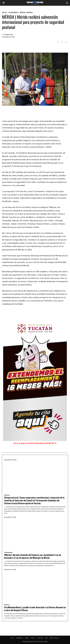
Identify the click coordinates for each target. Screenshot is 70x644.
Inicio (4, 13)
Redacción (9, 35)
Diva (47, 638)
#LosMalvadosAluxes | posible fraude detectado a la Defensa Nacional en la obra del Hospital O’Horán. (35, 609)
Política (7, 495)
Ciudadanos (13, 13)
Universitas (40, 638)
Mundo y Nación (54, 638)
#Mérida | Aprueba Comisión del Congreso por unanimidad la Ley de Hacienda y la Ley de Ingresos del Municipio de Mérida (33, 556)
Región (27, 638)
